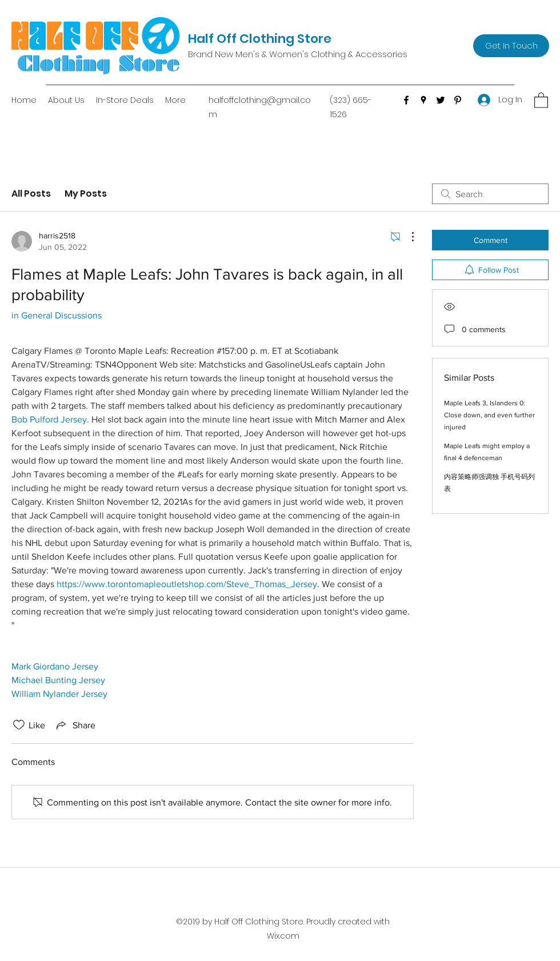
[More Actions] (407, 237)
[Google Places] (423, 100)
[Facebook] (406, 100)
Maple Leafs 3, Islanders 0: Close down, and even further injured (489, 415)
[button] (541, 100)
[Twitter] (441, 100)
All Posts (31, 194)
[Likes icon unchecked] (19, 725)
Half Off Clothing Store (260, 39)
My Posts (86, 194)
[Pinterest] (458, 100)
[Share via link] (75, 725)
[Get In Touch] (511, 46)
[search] (490, 194)
